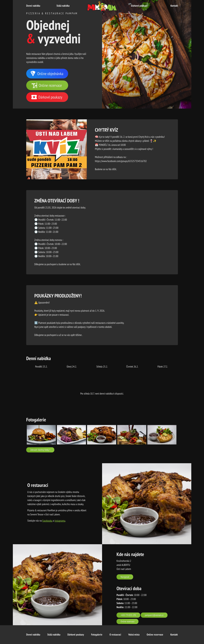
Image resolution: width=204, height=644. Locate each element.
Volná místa (134, 635)
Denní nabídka (33, 6)
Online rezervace (46, 85)
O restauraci (115, 635)
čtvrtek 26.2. (132, 367)
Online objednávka (47, 74)
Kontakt (174, 6)
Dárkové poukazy (139, 6)
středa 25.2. (102, 367)
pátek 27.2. (163, 367)
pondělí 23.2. (41, 367)
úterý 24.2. (72, 367)
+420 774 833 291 (128, 615)
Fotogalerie (97, 635)
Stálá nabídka (63, 6)
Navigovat (125, 577)
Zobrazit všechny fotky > (40, 450)
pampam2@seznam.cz (154, 615)
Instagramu (60, 520)
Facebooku (47, 520)
